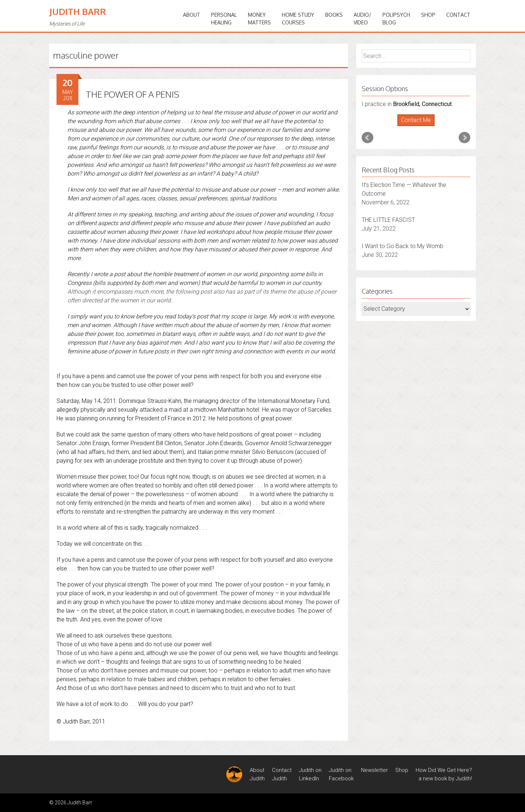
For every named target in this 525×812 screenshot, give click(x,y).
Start (413, 126)
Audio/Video (363, 19)
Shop (428, 15)
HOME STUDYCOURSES (298, 19)
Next (464, 138)
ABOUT (192, 15)
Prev (367, 138)
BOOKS (334, 15)
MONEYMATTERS (259, 19)
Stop (419, 126)
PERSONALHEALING (224, 19)
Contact (458, 15)
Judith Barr (78, 11)
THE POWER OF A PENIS (133, 94)
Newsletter (374, 770)
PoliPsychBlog (396, 19)
